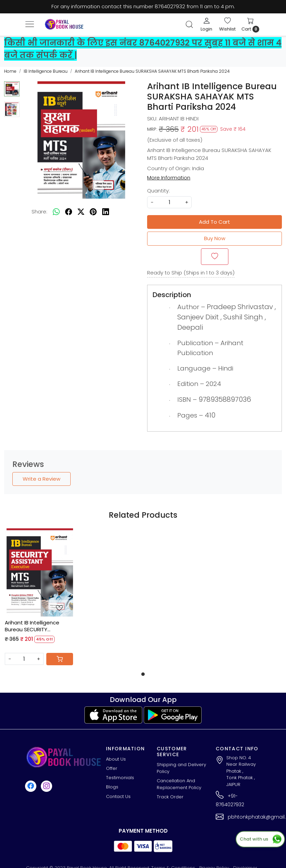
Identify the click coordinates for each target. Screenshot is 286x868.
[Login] (206, 24)
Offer (112, 768)
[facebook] (69, 212)
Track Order (170, 797)
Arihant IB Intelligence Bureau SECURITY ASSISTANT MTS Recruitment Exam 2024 (35, 626)
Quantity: (158, 191)
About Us (116, 759)
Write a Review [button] (41, 479)
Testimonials (120, 778)
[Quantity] (24, 659)
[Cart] (60, 659)
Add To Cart (214, 222)
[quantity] (169, 202)
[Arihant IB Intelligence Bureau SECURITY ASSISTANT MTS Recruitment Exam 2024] (39, 572)
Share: (39, 212)
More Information (169, 178)
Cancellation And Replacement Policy (179, 784)
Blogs (112, 787)
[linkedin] (106, 212)
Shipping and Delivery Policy (181, 768)
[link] (189, 24)
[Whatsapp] (56, 212)
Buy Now (215, 238)
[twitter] (81, 212)
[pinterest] (93, 212)
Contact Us (118, 796)
